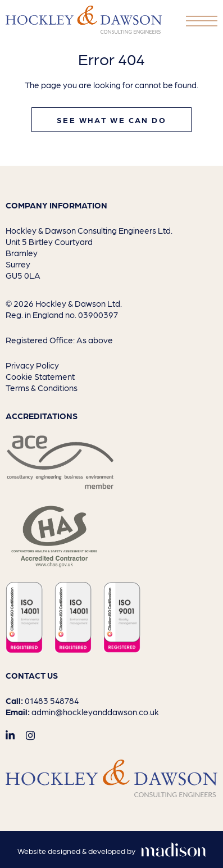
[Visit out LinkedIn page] (10, 735)
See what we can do (112, 120)
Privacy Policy (32, 365)
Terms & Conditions (42, 388)
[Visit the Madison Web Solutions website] (112, 851)
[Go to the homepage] (84, 20)
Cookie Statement (40, 376)
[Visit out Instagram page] (30, 735)
